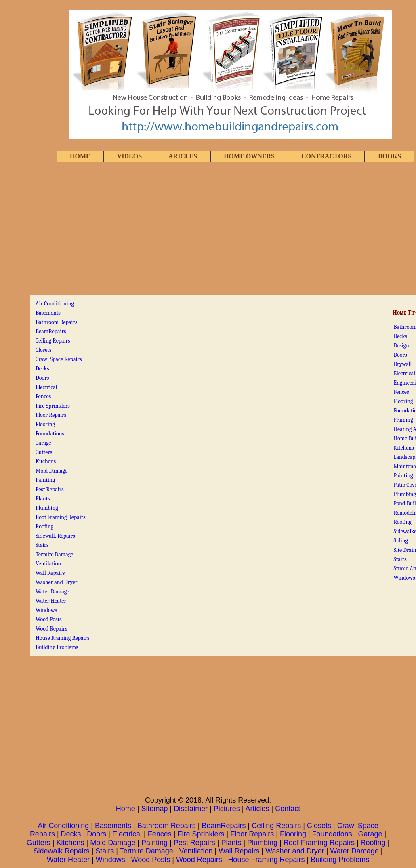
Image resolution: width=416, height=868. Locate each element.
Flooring (403, 401)
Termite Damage (54, 554)
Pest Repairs (50, 489)
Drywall (402, 364)
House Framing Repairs (62, 638)
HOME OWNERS (249, 156)
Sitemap (154, 809)
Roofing (402, 522)
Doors (400, 355)
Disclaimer (191, 809)
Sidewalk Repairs (55, 536)
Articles (257, 809)
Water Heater (51, 601)
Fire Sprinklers (53, 406)
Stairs (400, 559)
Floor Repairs (51, 415)
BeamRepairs (51, 331)
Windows (404, 578)
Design (401, 346)
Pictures (227, 809)
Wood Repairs (51, 629)
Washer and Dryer (57, 582)
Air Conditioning (55, 304)
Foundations (50, 434)
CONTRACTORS (326, 156)
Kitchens (403, 448)
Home (126, 809)
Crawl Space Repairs (59, 359)
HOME (80, 156)
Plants (43, 499)
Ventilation (48, 564)
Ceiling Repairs (53, 341)
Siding (401, 541)
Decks (400, 336)
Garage (43, 443)
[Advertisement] (208, 229)
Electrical (404, 373)
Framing (403, 420)
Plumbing (47, 508)
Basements (48, 313)
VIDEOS (129, 156)
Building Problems (57, 647)
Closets (43, 350)
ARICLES (183, 156)
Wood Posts (49, 619)
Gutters (44, 452)
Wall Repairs (50, 573)
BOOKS (390, 156)
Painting (403, 476)
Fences (401, 392)
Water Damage (52, 592)
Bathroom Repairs (57, 322)
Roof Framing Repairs (61, 517)
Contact (288, 809)
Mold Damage (51, 471)
